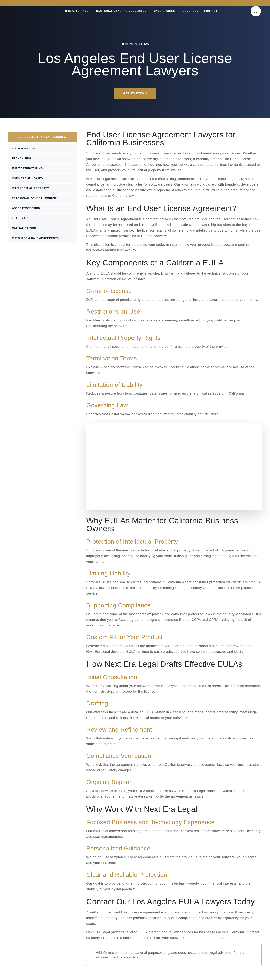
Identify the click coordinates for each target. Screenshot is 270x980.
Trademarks (22, 222)
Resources (190, 11)
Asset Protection (27, 212)
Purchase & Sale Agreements (36, 243)
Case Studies (165, 11)
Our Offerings (77, 11)
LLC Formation (24, 149)
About (143, 11)
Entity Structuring (28, 170)
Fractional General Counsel (118, 11)
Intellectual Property (31, 191)
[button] (256, 11)
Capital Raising (25, 233)
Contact (211, 11)
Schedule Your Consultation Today (135, 3)
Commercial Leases (28, 180)
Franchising (22, 159)
